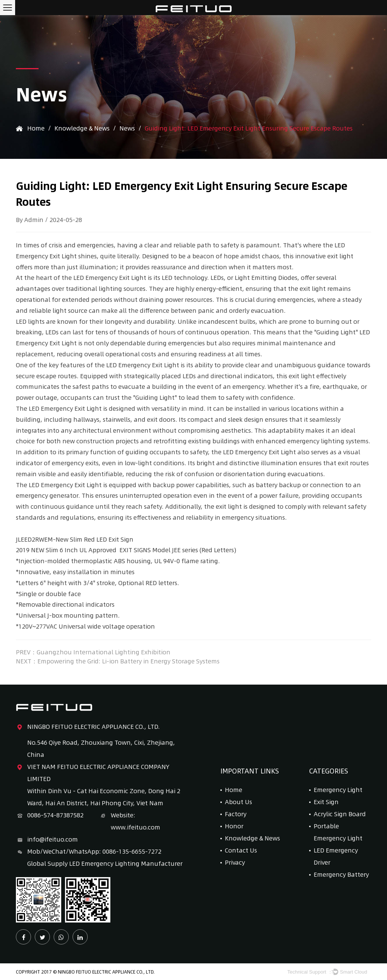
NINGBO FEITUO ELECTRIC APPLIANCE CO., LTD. (88, 727)
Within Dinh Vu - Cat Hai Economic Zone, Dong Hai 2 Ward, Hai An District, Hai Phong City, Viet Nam (104, 797)
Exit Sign (326, 802)
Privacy (235, 862)
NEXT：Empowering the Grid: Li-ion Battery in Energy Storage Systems (118, 661)
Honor (234, 826)
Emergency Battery (341, 874)
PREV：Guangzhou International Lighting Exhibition (93, 652)
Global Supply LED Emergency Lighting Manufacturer (105, 863)
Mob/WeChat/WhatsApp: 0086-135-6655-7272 (89, 851)
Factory (236, 814)
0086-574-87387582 (50, 815)
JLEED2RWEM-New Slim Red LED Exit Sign (75, 539)
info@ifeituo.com (47, 839)
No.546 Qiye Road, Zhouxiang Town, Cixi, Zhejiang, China (101, 748)
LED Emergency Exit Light (110, 277)
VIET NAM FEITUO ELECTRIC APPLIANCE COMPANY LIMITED (93, 772)
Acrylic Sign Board (340, 814)
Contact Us (241, 850)
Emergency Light (338, 790)
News (127, 128)
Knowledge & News (82, 128)
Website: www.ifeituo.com (130, 820)
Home (36, 128)
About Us (238, 802)
